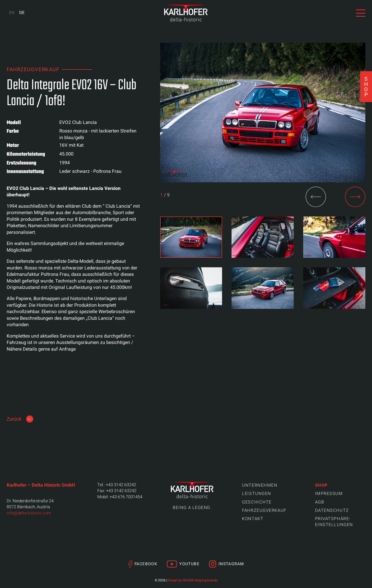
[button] (355, 197)
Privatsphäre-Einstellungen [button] (334, 522)
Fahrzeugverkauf (264, 510)
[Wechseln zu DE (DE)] (22, 13)
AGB (320, 502)
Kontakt (253, 519)
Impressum (329, 494)
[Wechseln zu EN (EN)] (12, 13)
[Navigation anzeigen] (361, 13)
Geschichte (257, 502)
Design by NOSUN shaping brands (193, 580)
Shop (321, 485)
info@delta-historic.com (29, 513)
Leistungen (257, 494)
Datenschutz (332, 510)
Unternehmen (260, 485)
